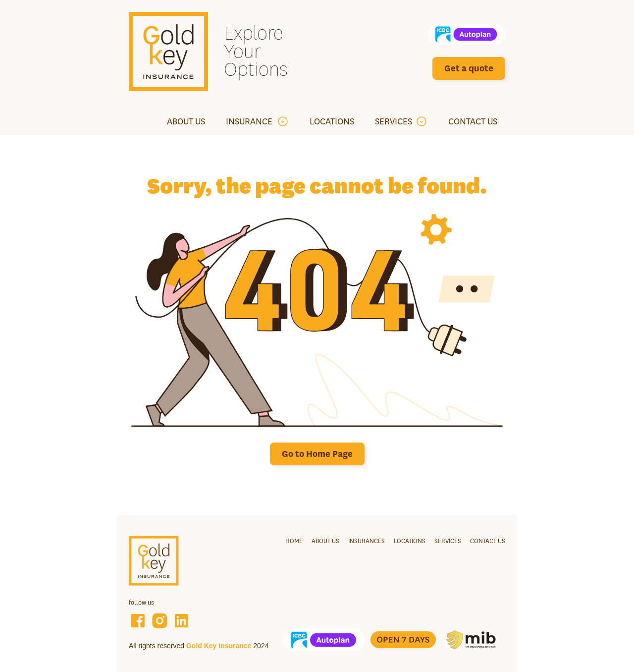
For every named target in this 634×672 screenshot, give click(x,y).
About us (325, 541)
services (448, 541)
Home (294, 541)
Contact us (488, 541)
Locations (410, 541)
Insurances (367, 541)
